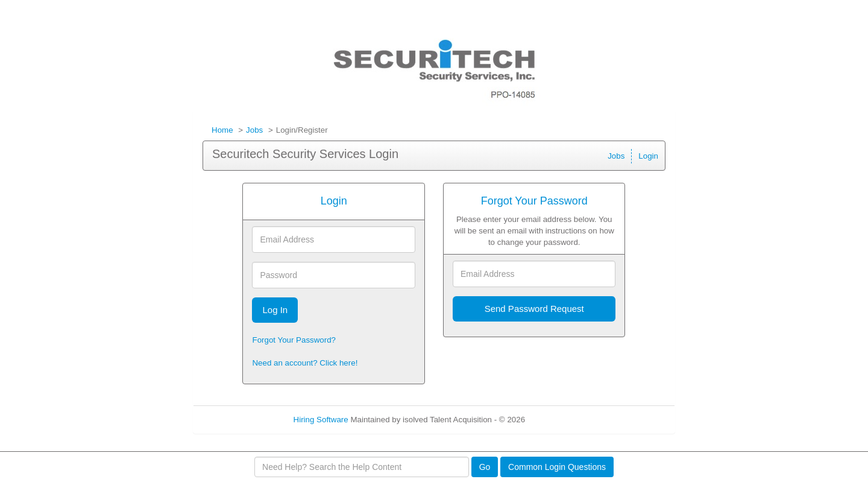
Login (648, 156)
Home (222, 130)
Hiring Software (321, 420)
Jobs (254, 130)
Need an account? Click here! (305, 363)
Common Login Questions (557, 467)
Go (485, 467)
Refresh (561, 420)
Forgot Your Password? (294, 340)
